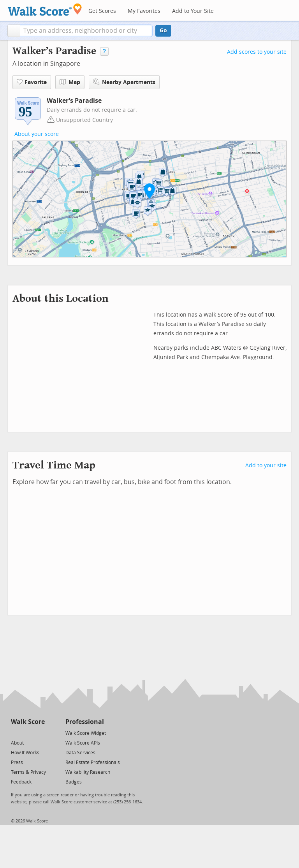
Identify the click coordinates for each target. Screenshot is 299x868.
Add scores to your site (257, 52)
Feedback (21, 782)
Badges (74, 782)
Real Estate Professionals (93, 762)
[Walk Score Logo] (45, 10)
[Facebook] (27, 733)
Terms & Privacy (28, 772)
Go (163, 31)
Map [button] (70, 82)
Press (17, 762)
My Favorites (144, 11)
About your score (37, 134)
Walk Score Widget (86, 733)
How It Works (25, 753)
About (17, 743)
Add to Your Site (193, 11)
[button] (14, 31)
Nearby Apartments (124, 82)
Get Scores (102, 11)
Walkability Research (88, 772)
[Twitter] (15, 733)
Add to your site (266, 466)
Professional (85, 722)
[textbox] (86, 31)
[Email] (40, 733)
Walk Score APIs (83, 743)
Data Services (80, 753)
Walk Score (28, 722)
